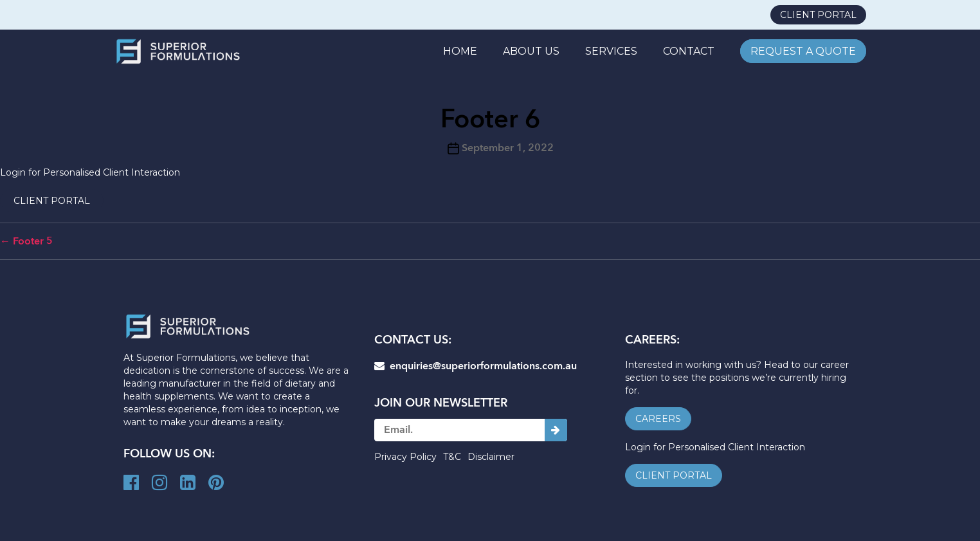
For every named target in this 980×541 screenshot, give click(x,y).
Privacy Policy (405, 457)
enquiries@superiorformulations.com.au (476, 366)
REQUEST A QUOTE (803, 51)
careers (658, 419)
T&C (452, 457)
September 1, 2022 (508, 148)
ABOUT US (531, 51)
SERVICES (611, 51)
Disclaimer (491, 457)
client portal (818, 15)
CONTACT (689, 51)
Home (460, 51)
